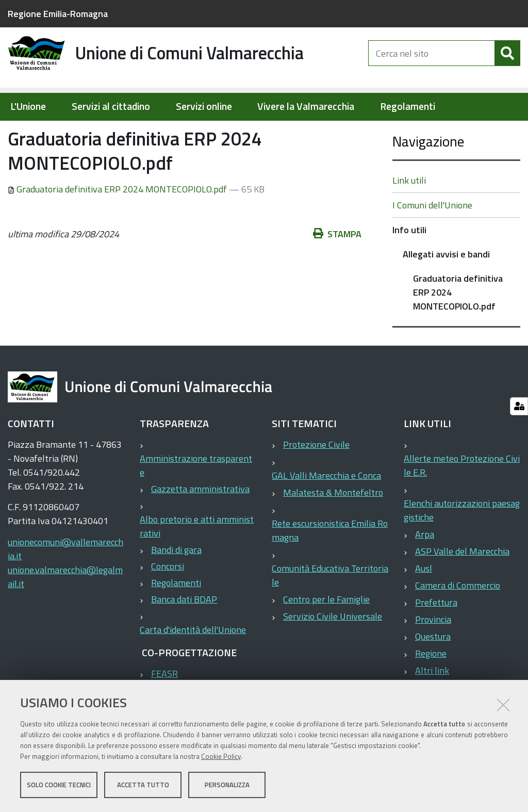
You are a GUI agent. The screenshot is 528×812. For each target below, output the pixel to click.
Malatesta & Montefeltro (333, 525)
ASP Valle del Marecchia (462, 584)
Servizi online (204, 107)
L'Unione (28, 107)
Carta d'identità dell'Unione (193, 663)
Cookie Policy (221, 757)
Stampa (337, 267)
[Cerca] (507, 61)
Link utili (409, 213)
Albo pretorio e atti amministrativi (197, 559)
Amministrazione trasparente (196, 498)
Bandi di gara (176, 583)
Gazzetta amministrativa (200, 522)
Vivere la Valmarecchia (306, 107)
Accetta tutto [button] (143, 785)
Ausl (424, 601)
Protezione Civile (316, 477)
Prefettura (436, 635)
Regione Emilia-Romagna (58, 14)
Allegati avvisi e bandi (216, 132)
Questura (433, 669)
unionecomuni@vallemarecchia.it (65, 582)
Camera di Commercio (458, 618)
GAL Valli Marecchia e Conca (326, 508)
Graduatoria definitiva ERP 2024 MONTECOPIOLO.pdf (118, 222)
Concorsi (168, 599)
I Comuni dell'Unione (432, 238)
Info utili (150, 132)
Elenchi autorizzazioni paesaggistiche (462, 543)
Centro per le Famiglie (326, 632)
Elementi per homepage (73, 132)
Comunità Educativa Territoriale (330, 608)
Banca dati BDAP (184, 632)
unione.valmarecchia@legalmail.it (65, 610)
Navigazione (428, 174)
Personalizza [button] (227, 785)
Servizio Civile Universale (333, 649)
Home (14, 132)
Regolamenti (408, 107)
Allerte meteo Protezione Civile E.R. (462, 498)
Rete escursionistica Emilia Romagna (330, 563)
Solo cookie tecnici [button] (59, 785)
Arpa (425, 567)
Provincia (433, 652)
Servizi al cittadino (111, 107)
